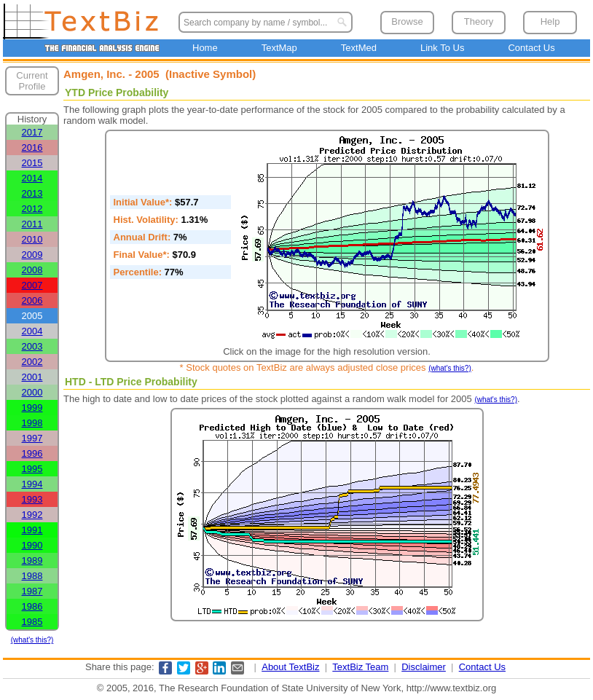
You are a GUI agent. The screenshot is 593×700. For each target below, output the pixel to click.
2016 (32, 148)
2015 (32, 163)
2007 (32, 285)
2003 (32, 346)
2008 (32, 270)
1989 (32, 561)
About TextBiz (290, 667)
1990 (32, 545)
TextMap (279, 48)
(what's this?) (32, 640)
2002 (32, 362)
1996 (32, 453)
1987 (32, 591)
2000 (32, 392)
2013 (32, 193)
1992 (32, 515)
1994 (32, 484)
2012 (32, 209)
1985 (32, 622)
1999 (32, 408)
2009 (32, 255)
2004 (32, 331)
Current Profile (32, 81)
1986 (32, 606)
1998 (32, 423)
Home (205, 48)
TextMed (359, 48)
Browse (407, 21)
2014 (32, 178)
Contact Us (531, 48)
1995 (32, 469)
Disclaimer (424, 667)
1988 (32, 576)
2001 (32, 377)
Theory (479, 21)
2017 (32, 132)
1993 (32, 499)
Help (550, 21)
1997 (32, 438)
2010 (32, 239)
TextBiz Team (360, 667)
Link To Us (442, 48)
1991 (32, 530)
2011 (32, 224)
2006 (32, 300)
